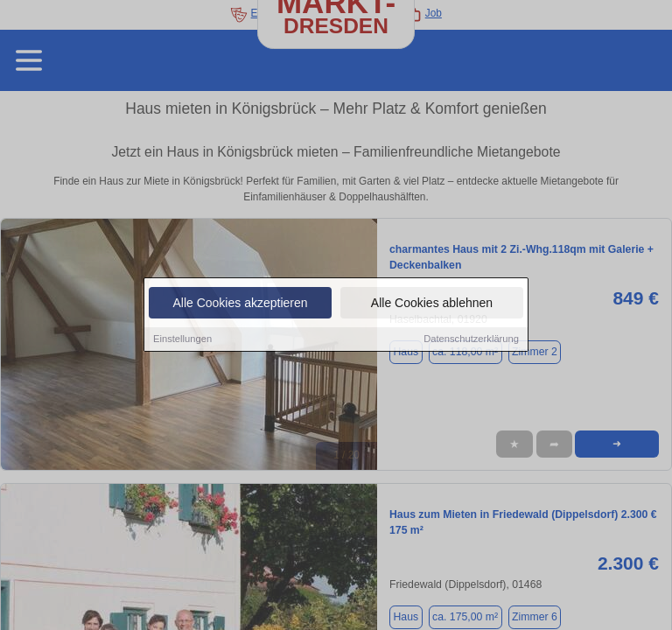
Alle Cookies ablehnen (432, 304)
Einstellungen (182, 339)
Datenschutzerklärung (471, 339)
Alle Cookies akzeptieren (240, 304)
